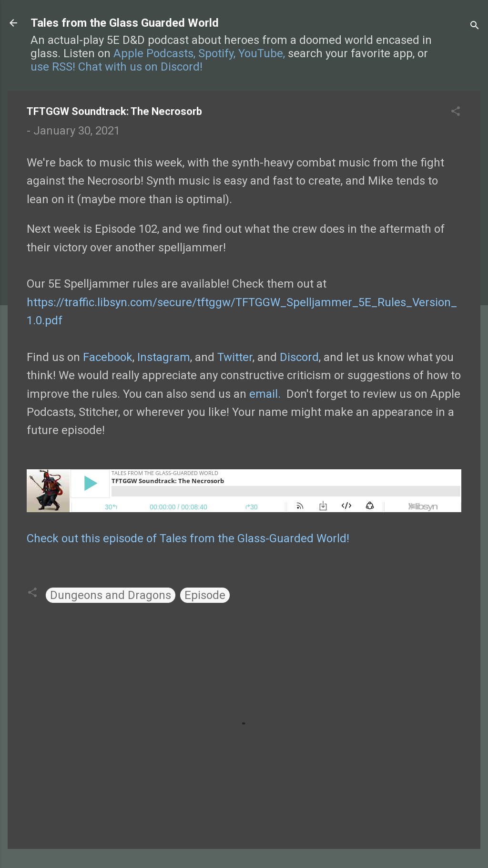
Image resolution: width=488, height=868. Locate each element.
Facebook (108, 357)
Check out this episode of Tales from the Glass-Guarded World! (188, 538)
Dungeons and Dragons (111, 595)
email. (265, 394)
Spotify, (217, 53)
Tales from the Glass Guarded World (125, 23)
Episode (205, 595)
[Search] (475, 26)
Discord (299, 357)
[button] (456, 112)
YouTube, (262, 53)
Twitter (235, 357)
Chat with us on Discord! (140, 67)
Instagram (164, 357)
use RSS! (53, 67)
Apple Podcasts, (154, 53)
